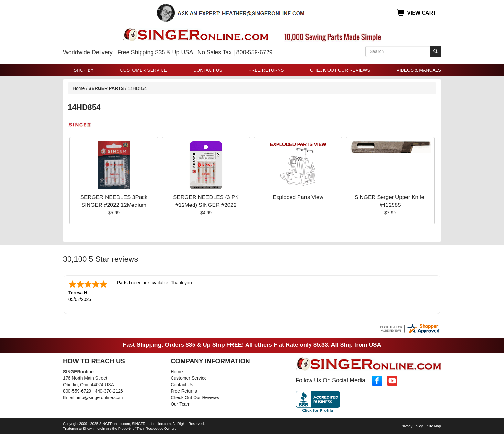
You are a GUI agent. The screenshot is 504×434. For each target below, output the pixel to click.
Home (79, 88)
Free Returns (266, 70)
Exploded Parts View (298, 197)
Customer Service (144, 70)
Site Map (434, 425)
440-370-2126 (109, 390)
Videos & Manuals (419, 70)
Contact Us (208, 70)
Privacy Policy (412, 425)
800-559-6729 (77, 390)
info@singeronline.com (100, 397)
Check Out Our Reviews (340, 70)
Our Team (180, 403)
